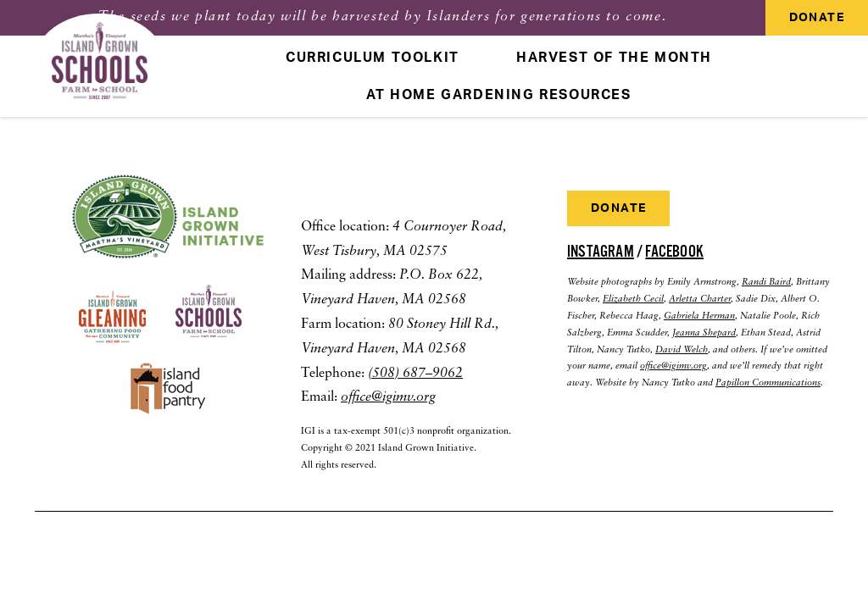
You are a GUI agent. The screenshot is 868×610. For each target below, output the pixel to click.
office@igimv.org (388, 397)
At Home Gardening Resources (498, 95)
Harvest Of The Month (614, 58)
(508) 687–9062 (415, 374)
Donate (817, 18)
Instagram (601, 252)
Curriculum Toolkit (373, 58)
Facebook (674, 252)
